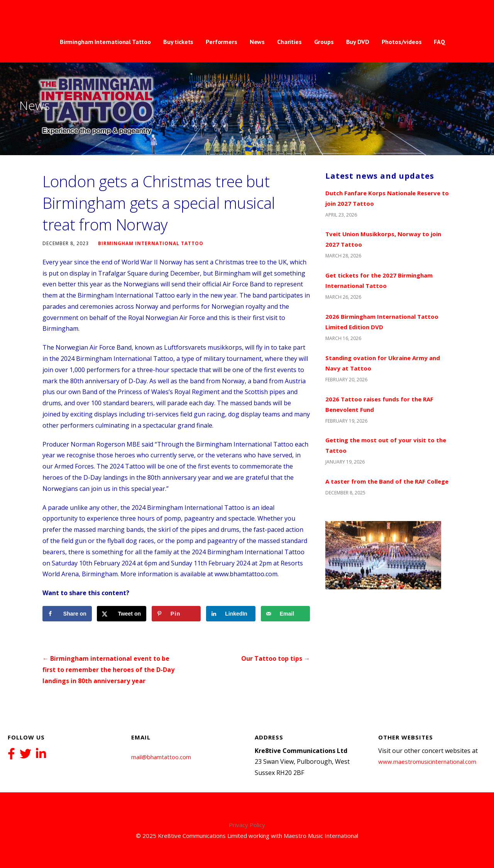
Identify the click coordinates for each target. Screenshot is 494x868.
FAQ (440, 42)
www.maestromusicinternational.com (427, 761)
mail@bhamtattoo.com (161, 757)
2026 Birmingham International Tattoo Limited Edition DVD (382, 322)
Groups (324, 42)
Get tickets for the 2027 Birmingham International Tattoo (379, 280)
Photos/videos (402, 42)
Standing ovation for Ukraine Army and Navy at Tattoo (383, 363)
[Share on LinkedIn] (231, 614)
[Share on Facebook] (67, 614)
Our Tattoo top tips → (276, 658)
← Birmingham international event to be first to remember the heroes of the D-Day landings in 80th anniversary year (108, 670)
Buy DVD (358, 42)
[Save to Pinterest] (176, 614)
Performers (221, 42)
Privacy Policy (247, 825)
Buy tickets (178, 42)
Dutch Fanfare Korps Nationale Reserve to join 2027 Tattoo (387, 198)
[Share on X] (122, 614)
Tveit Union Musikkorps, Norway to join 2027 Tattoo (383, 239)
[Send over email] (286, 614)
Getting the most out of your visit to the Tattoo (386, 445)
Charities (289, 42)
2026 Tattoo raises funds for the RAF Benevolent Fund (379, 404)
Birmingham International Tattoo (105, 42)
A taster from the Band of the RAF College (387, 481)
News (257, 42)
